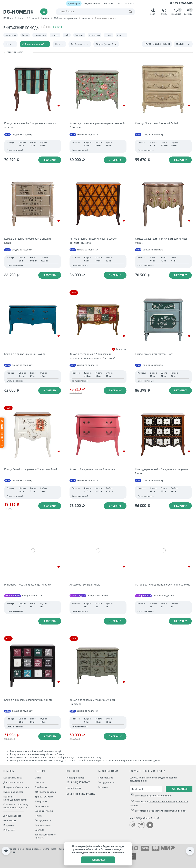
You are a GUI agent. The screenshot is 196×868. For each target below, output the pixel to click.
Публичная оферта (13, 792)
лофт (67, 35)
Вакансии (103, 787)
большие (79, 35)
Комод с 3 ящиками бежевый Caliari (156, 123)
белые (25, 35)
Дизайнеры (41, 787)
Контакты (108, 3)
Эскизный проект (44, 811)
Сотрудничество (44, 820)
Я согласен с (153, 796)
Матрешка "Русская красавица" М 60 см (28, 584)
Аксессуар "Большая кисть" (85, 584)
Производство (106, 778)
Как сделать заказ (13, 778)
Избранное (9, 830)
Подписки (9, 825)
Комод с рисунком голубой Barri (154, 354)
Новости (39, 782)
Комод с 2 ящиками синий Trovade (25, 354)
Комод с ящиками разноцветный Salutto (28, 700)
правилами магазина (160, 796)
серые (109, 35)
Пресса (39, 816)
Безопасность (42, 806)
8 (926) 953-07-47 (78, 782)
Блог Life (40, 830)
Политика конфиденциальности (15, 798)
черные (55, 35)
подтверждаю (98, 860)
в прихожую (40, 35)
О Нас (38, 778)
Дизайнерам (74, 3)
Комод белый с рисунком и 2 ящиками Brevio (31, 469)
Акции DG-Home (92, 3)
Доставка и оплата (125, 3)
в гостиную (95, 35)
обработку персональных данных (168, 811)
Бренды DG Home (44, 797)
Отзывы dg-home (2, 433)
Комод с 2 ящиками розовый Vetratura (92, 469)
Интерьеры (41, 801)
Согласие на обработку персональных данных (16, 806)
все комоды (11, 35)
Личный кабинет (12, 816)
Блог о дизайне (43, 825)
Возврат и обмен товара (16, 787)
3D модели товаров (45, 792)
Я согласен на (160, 811)
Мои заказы (10, 821)
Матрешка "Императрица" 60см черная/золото (163, 584)
